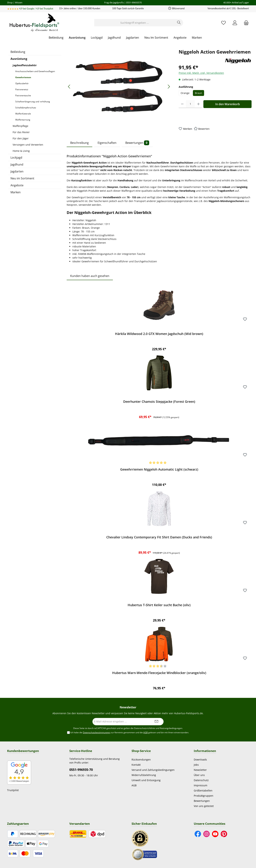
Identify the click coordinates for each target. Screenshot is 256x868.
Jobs (196, 765)
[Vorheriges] (69, 87)
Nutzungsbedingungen (171, 728)
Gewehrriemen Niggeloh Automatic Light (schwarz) (159, 469)
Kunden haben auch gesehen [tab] (90, 276)
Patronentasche (23, 95)
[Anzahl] (190, 104)
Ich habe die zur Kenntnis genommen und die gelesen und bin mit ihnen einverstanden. (130, 733)
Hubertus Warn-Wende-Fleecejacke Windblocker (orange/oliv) (159, 673)
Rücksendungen (141, 760)
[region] (119, 86)
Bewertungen (202, 801)
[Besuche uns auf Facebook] (198, 834)
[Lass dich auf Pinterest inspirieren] (224, 834)
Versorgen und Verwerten (28, 145)
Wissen (19, 2)
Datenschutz (201, 780)
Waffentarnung (23, 120)
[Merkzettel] (223, 23)
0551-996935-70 (81, 770)
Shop (10, 2)
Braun (198, 93)
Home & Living (21, 151)
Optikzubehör (22, 83)
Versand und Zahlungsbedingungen (153, 770)
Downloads (200, 760)
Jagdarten (17, 171)
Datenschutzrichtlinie (145, 728)
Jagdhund (17, 164)
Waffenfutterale (23, 114)
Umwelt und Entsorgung (146, 780)
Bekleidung (18, 52)
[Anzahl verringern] (182, 104)
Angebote (17, 185)
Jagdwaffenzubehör (25, 65)
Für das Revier (21, 132)
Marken (16, 192)
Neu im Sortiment (22, 178)
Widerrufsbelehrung (144, 775)
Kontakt (136, 765)
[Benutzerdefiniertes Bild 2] (144, 854)
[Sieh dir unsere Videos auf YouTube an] (215, 834)
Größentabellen (203, 790)
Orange (185, 93)
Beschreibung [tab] (79, 143)
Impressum (201, 785)
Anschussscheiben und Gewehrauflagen (35, 71)
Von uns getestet (204, 806)
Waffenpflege (20, 126)
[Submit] (156, 722)
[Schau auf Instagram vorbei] (206, 834)
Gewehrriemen (23, 77)
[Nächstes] (169, 87)
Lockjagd (16, 158)
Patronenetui (22, 89)
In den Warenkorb (228, 104)
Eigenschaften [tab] (107, 143)
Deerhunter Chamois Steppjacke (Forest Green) (159, 402)
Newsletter (200, 770)
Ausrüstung (19, 59)
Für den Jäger (21, 138)
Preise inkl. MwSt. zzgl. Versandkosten (201, 73)
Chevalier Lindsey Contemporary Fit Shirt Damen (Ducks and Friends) (159, 537)
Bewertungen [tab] (137, 143)
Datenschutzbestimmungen (97, 732)
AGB (146, 732)
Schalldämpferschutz (26, 108)
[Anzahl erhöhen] (198, 104)
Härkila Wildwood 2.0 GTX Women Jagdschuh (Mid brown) (159, 334)
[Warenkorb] (245, 23)
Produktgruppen (204, 796)
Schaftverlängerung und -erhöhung (33, 102)
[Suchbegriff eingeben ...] (135, 23)
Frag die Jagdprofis (114, 2)
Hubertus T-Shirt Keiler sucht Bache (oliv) (159, 605)
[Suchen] (179, 23)
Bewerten (204, 129)
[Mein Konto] (235, 23)
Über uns (199, 775)
